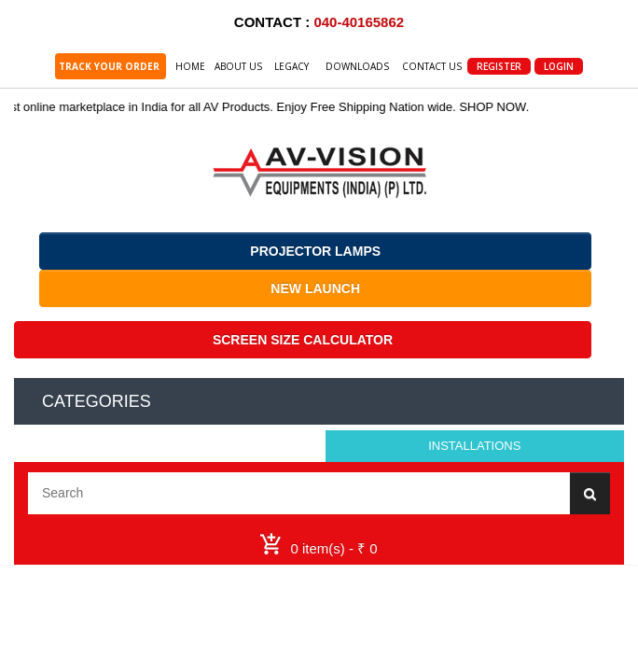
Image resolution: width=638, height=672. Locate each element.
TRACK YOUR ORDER (111, 66)
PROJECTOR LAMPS (315, 251)
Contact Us (432, 66)
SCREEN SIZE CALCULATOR (303, 340)
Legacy (291, 66)
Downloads (357, 66)
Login (559, 66)
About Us (238, 66)
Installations (474, 446)
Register (499, 66)
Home (190, 66)
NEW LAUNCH (315, 288)
